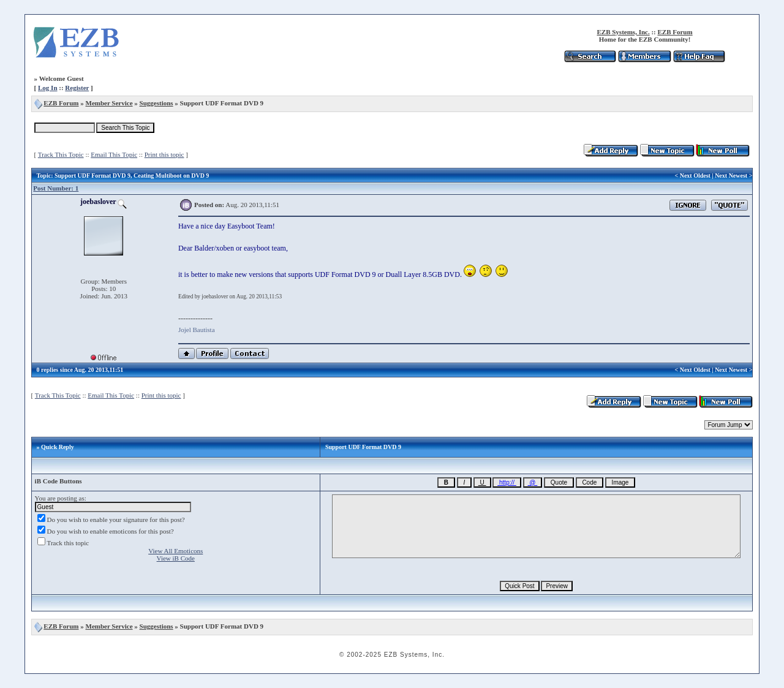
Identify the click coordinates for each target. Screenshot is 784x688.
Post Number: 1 (56, 188)
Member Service (109, 103)
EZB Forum (675, 32)
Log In (48, 88)
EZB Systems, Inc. (623, 32)
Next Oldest (695, 176)
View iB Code (176, 558)
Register (77, 88)
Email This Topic (114, 154)
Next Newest (731, 176)
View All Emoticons (175, 551)
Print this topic (164, 154)
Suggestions (156, 103)
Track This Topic (61, 154)
